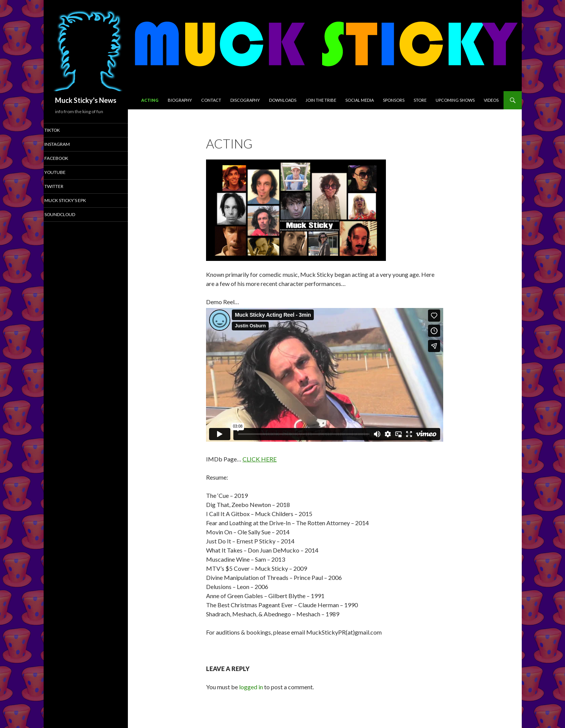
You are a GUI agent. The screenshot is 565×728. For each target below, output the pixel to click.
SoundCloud (70, 216)
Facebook (66, 159)
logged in (251, 687)
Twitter (64, 187)
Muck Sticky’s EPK (74, 201)
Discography (245, 100)
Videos (491, 100)
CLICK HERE (260, 459)
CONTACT (211, 100)
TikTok (62, 130)
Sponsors (394, 100)
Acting (150, 100)
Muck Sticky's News (86, 100)
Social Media (360, 100)
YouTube (65, 173)
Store (420, 100)
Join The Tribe (321, 100)
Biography (180, 100)
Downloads (283, 100)
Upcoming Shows (455, 100)
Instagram (67, 144)
